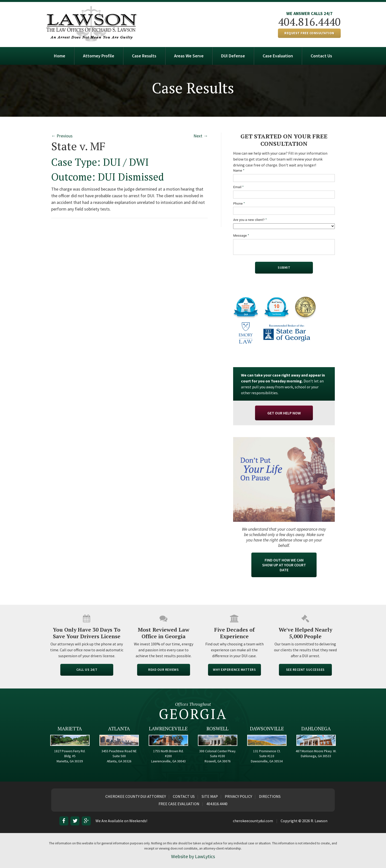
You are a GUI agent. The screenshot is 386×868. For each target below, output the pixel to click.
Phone (239, 204)
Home (60, 56)
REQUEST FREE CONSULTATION (309, 33)
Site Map (210, 796)
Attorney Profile (99, 56)
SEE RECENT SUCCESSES (305, 670)
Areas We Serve (189, 56)
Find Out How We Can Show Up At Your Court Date (284, 565)
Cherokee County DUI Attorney (136, 796)
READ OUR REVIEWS (163, 670)
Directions (270, 796)
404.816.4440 (309, 22)
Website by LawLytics (193, 856)
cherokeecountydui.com (253, 821)
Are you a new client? (250, 220)
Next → (201, 136)
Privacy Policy (238, 796)
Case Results (144, 56)
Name (239, 171)
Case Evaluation (278, 56)
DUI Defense (233, 56)
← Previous (62, 136)
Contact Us (321, 56)
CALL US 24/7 (87, 670)
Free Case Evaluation (179, 804)
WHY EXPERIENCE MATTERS (234, 670)
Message (241, 236)
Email (238, 187)
